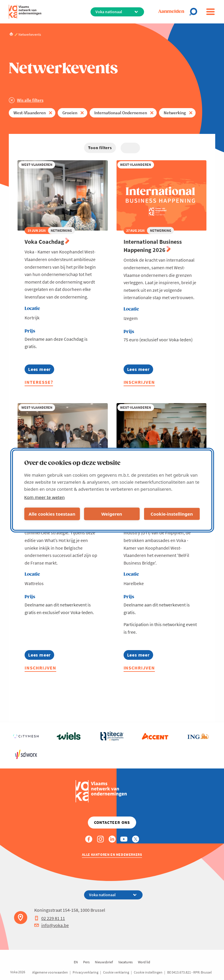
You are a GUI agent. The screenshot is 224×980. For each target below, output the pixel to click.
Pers (86, 962)
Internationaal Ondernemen (121, 113)
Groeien (70, 113)
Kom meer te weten (45, 497)
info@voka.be (52, 925)
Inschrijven (139, 382)
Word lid (144, 962)
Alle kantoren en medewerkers (112, 854)
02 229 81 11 (50, 918)
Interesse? (39, 382)
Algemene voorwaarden (50, 972)
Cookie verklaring (116, 972)
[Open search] (195, 12)
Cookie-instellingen (172, 514)
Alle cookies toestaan (52, 514)
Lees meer (39, 370)
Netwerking (175, 113)
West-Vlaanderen (30, 113)
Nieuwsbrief (104, 962)
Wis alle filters (30, 100)
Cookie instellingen (148, 972)
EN (76, 962)
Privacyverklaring (86, 972)
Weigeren (112, 514)
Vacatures (125, 962)
